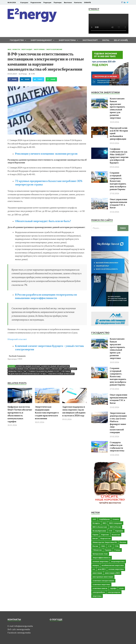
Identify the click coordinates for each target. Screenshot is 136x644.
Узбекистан (97, 550)
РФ (25, 371)
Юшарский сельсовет (17, 339)
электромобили (99, 592)
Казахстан (116, 535)
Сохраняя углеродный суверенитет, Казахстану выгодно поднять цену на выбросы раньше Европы (118, 181)
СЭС (110, 546)
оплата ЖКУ (57, 369)
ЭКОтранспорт (90, 40)
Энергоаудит (27, 49)
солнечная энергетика (101, 584)
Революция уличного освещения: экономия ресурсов (46, 154)
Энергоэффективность (102, 558)
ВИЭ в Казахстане (100, 527)
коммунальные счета (40, 369)
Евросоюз (105, 535)
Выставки (68, 2)
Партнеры (58, 2)
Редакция (47, 2)
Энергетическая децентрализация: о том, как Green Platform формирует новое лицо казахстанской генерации (118, 423)
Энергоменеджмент (41, 40)
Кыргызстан (105, 538)
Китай (95, 538)
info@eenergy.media (24, 626)
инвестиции (97, 573)
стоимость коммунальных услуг (43, 371)
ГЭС (111, 531)
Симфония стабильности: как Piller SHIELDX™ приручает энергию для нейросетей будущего (119, 156)
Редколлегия (36, 2)
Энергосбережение (54, 49)
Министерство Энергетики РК (105, 542)
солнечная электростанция (103, 581)
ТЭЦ (116, 546)
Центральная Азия (100, 554)
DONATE (87, 2)
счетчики (66, 371)
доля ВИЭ (102, 569)
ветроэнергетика (118, 561)
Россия (95, 546)
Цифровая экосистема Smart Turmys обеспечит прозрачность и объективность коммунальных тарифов (20, 414)
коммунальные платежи (28, 366)
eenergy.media (23, 629)
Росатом (123, 542)
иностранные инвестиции (103, 577)
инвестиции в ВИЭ (112, 573)
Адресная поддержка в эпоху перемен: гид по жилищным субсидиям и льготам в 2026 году (74, 411)
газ (94, 569)
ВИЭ (105, 523)
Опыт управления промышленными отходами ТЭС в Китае (119, 203)
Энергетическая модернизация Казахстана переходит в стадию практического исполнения (47, 413)
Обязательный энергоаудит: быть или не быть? (43, 221)
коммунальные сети (18, 369)
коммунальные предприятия (55, 366)
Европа (96, 535)
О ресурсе (24, 2)
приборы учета (15, 371)
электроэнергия (114, 592)
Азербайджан (104, 519)
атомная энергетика (101, 561)
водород (96, 565)
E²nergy (24, 74)
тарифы (113, 588)
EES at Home (120, 40)
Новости (16, 49)
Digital (106, 40)
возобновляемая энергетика (113, 565)
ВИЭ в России (115, 527)
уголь (121, 588)
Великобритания (99, 531)
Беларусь (96, 523)
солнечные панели (100, 588)
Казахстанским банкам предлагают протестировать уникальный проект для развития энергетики (117, 108)
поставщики (70, 369)
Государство (17, 40)
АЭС (94, 519)
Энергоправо (39, 49)
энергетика (97, 596)
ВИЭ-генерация (115, 523)
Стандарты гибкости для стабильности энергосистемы (117, 446)
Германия (119, 531)
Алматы (116, 519)
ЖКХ (9, 49)
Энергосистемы (67, 40)
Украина (108, 550)
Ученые (117, 550)
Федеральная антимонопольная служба (27, 374)
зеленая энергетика (116, 569)
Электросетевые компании (61, 374)
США (103, 546)
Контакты (78, 2)
